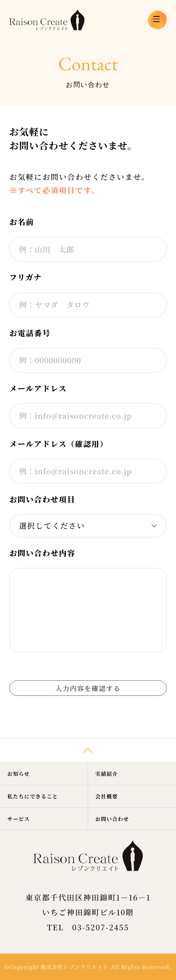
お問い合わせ (119, 816)
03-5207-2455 (101, 927)
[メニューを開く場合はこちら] (157, 20)
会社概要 (112, 787)
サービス (24, 816)
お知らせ (24, 758)
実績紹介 (112, 758)
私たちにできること (42, 787)
